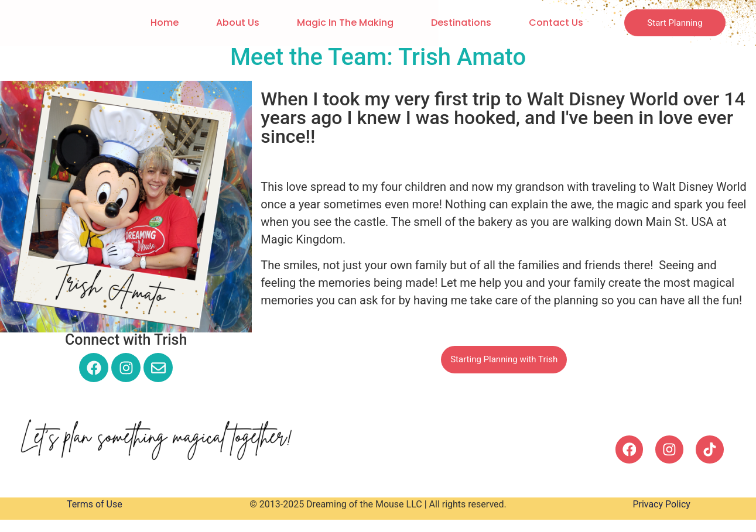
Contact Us (553, 23)
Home (162, 23)
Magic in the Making (342, 23)
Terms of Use (95, 505)
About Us (235, 23)
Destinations (458, 23)
